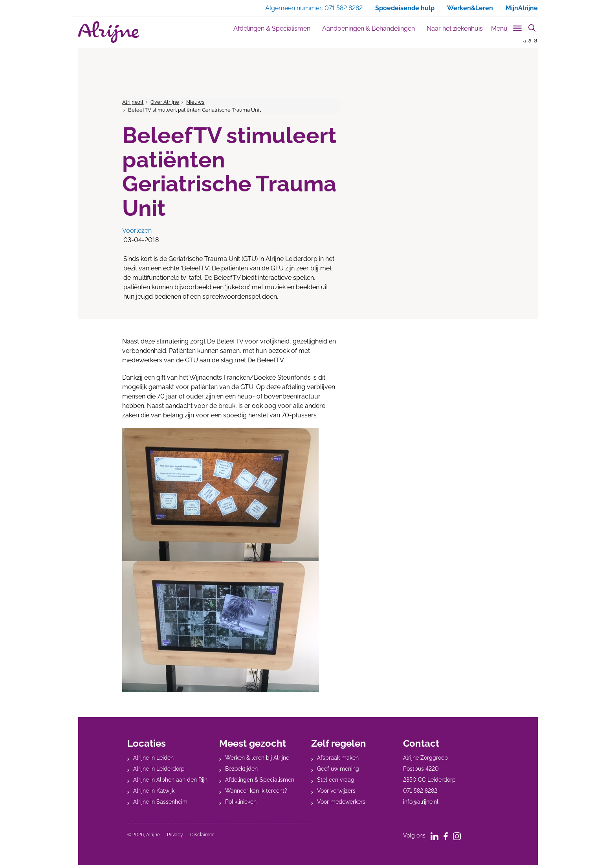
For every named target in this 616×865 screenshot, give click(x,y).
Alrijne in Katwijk (154, 791)
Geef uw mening (338, 769)
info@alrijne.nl (421, 802)
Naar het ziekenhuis (455, 28)
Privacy (175, 835)
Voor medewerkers (341, 802)
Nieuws (195, 102)
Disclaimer (202, 835)
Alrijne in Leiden (153, 758)
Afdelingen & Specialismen (272, 28)
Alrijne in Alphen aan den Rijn (170, 780)
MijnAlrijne (522, 8)
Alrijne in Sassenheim (160, 802)
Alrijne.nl (133, 102)
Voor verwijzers (336, 791)
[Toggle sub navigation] (507, 27)
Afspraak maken (338, 758)
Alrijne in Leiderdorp (159, 769)
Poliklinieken (241, 802)
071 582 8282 (420, 791)
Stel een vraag (336, 780)
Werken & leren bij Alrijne (257, 758)
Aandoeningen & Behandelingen (368, 28)
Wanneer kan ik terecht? (256, 791)
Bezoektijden (241, 769)
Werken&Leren (470, 8)
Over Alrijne (165, 102)
